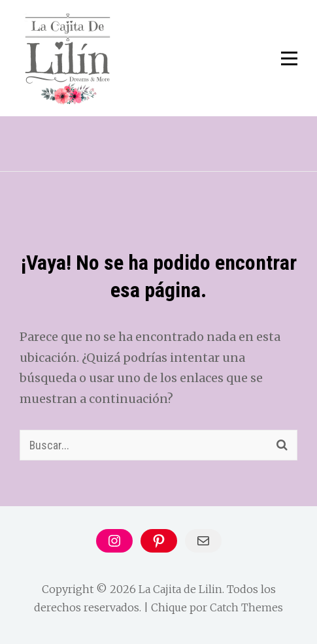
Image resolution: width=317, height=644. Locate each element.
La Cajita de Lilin (180, 589)
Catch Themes (246, 607)
